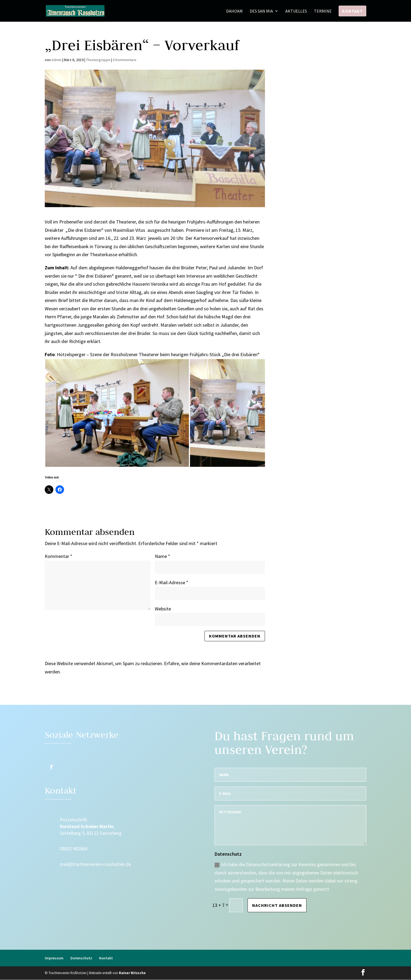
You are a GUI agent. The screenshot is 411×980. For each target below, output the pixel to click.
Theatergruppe (98, 60)
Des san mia (261, 11)
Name (162, 556)
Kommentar (59, 556)
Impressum (54, 958)
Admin (56, 60)
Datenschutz (81, 958)
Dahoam (234, 11)
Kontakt (352, 11)
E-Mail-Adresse (172, 582)
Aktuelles (296, 11)
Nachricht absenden (277, 905)
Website (163, 609)
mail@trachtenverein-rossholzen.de (95, 864)
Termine (323, 11)
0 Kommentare (125, 60)
